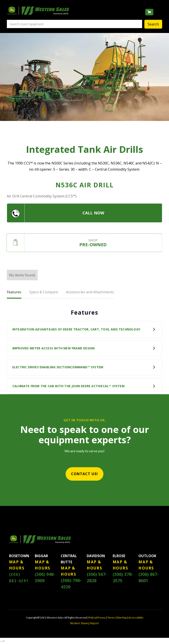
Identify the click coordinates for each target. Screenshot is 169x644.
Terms (111, 618)
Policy (92, 618)
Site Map (122, 618)
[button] (149, 12)
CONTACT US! (84, 474)
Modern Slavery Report (84, 623)
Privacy (101, 618)
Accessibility (136, 618)
